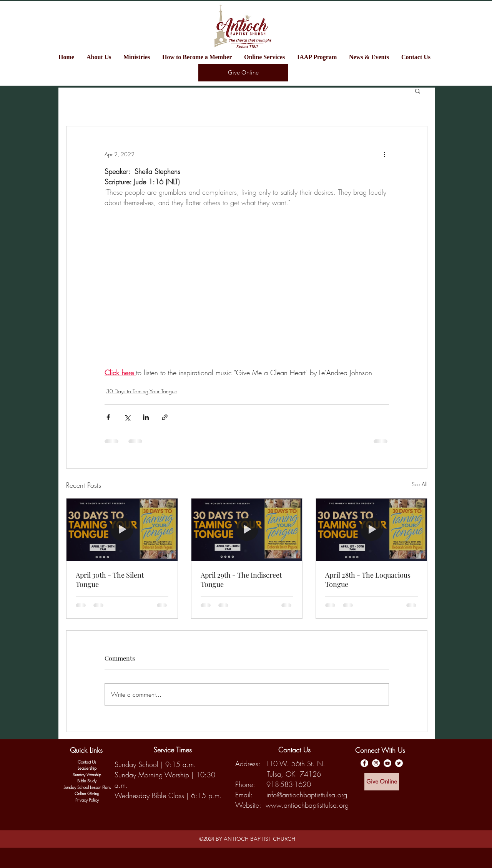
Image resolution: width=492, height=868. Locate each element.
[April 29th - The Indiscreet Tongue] (247, 530)
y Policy (92, 800)
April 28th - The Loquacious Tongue (368, 580)
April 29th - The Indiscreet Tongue (241, 580)
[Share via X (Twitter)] (127, 417)
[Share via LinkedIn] (146, 417)
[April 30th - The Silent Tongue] (122, 530)
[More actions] (384, 154)
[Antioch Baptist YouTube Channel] (387, 763)
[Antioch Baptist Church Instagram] (376, 763)
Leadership (87, 768)
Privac (81, 800)
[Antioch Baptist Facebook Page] (364, 763)
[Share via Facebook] (108, 417)
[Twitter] (399, 763)
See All (420, 484)
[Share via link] (165, 417)
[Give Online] (243, 73)
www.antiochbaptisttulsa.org (307, 805)
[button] (139, 57)
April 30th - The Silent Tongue (110, 580)
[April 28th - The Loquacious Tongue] (371, 530)
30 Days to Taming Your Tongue (142, 391)
